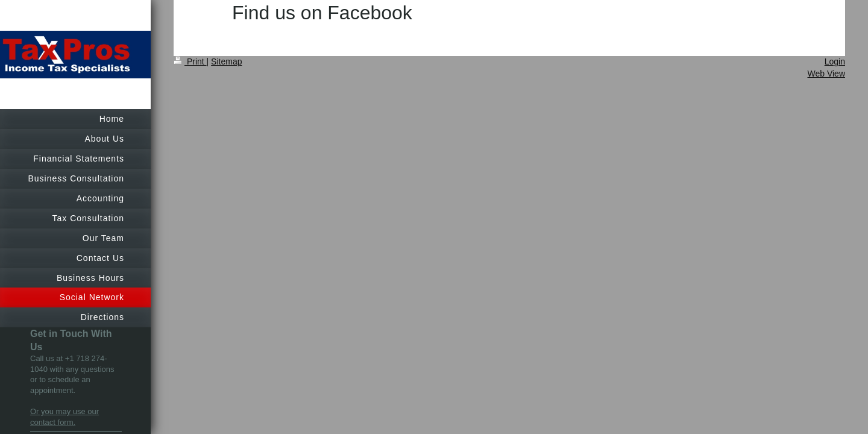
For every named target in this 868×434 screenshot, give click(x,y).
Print (190, 61)
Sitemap (226, 61)
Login (835, 61)
